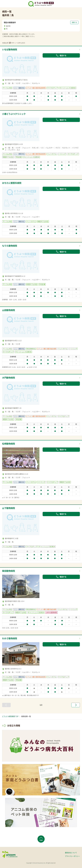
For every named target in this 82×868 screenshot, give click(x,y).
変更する (74, 22)
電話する (61, 55)
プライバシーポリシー (72, 856)
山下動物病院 (9, 508)
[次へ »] (76, 705)
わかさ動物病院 (10, 638)
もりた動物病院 (10, 246)
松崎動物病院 (9, 444)
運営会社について (71, 853)
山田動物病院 (9, 310)
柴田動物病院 (9, 571)
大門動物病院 (9, 378)
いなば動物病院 (10, 49)
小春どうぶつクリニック (14, 114)
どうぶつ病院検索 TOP (10, 716)
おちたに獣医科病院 (12, 183)
